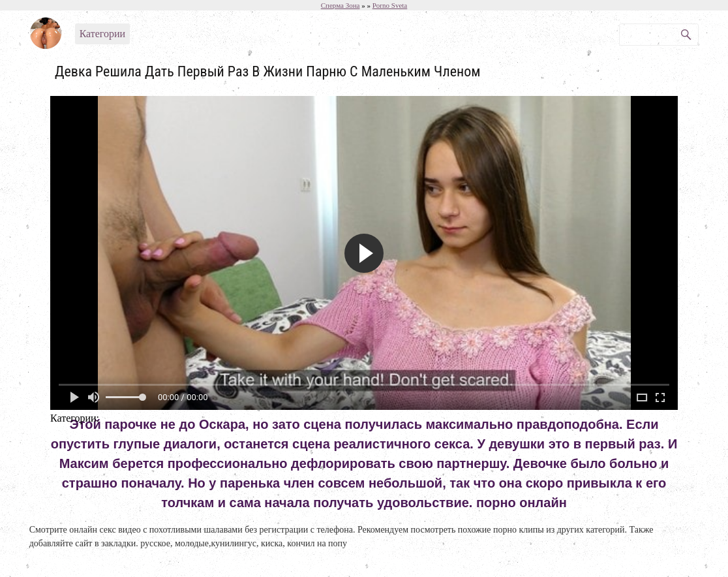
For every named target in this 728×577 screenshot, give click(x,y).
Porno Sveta (390, 5)
